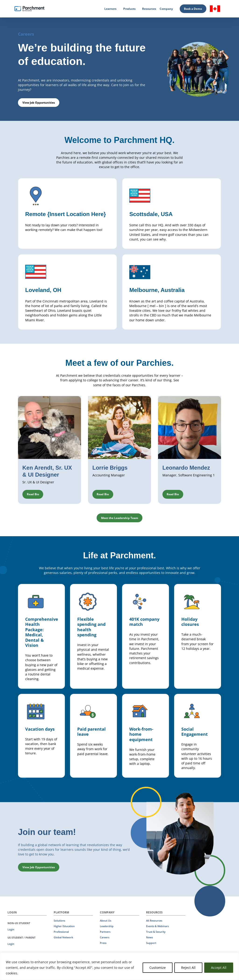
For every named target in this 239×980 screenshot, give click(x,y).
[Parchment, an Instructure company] (29, 9)
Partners (105, 932)
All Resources (154, 921)
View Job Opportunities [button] (39, 103)
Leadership (107, 926)
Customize (158, 968)
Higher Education (64, 926)
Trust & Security (156, 932)
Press (103, 943)
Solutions (59, 921)
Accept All (219, 968)
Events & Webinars (157, 926)
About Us (105, 921)
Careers (105, 937)
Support (151, 943)
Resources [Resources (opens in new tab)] (149, 9)
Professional (61, 932)
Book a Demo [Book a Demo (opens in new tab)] (193, 9)
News (149, 937)
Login (11, 929)
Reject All (188, 968)
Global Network (63, 937)
